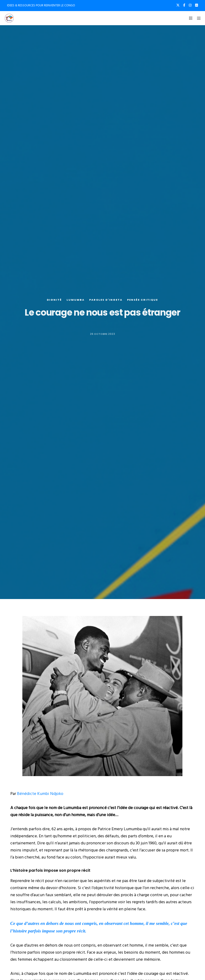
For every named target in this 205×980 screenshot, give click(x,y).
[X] (178, 5)
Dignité (54, 300)
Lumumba (76, 300)
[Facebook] (184, 5)
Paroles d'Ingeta (106, 300)
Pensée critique (143, 300)
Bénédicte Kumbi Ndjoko (40, 794)
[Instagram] (190, 5)
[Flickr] (197, 5)
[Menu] (197, 18)
